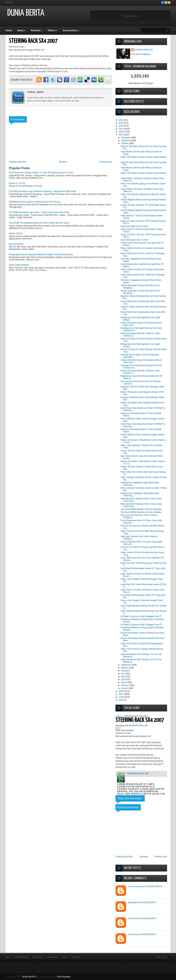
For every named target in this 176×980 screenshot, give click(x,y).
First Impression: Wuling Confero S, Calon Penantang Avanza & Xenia (41, 173)
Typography (38, 957)
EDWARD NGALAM (144, 50)
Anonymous (133, 918)
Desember (126, 138)
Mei (123, 677)
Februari (125, 685)
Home (9, 30)
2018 (121, 691)
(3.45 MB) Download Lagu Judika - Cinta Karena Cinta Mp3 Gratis (39, 212)
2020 (121, 132)
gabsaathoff (133, 902)
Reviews (37, 30)
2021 (121, 129)
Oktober (125, 143)
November (126, 140)
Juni (123, 674)
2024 (121, 120)
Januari (125, 688)
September (126, 665)
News (21, 30)
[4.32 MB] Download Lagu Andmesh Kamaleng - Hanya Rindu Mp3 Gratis (43, 191)
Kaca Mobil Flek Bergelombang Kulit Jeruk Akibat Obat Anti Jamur (39, 223)
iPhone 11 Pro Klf (17, 183)
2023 (121, 123)
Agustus (125, 668)
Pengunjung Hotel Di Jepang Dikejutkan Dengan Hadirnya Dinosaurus (41, 254)
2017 (121, 694)
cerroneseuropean (136, 886)
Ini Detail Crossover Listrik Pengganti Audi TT (141, 616)
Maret (124, 682)
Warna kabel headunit (19, 265)
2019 (121, 135)
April (123, 679)
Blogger (150, 83)
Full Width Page (22, 957)
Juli (123, 671)
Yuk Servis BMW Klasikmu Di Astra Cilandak (141, 509)
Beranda (9, 3)
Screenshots (71, 30)
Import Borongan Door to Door (134, 226)
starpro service (16, 233)
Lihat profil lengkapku (141, 54)
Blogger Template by (54, 977)
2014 (121, 700)
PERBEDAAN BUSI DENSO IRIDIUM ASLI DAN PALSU (35, 202)
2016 (121, 697)
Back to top (161, 957)
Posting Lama (106, 162)
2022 (121, 126)
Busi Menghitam (16, 244)
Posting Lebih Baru (18, 162)
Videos (53, 30)
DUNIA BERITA (26, 13)
